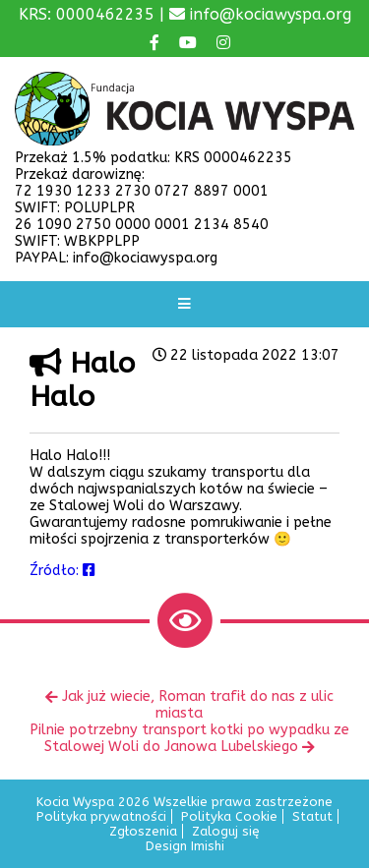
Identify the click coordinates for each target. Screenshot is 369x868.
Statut (312, 816)
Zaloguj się (226, 831)
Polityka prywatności (101, 816)
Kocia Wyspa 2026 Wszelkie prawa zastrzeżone (184, 802)
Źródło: (62, 571)
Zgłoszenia (143, 831)
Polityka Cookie (229, 816)
